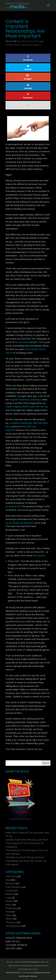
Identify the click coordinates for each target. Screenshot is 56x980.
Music (9, 905)
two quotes (39, 556)
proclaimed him (14, 506)
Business (26, 41)
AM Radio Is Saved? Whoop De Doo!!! (25, 857)
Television (37, 45)
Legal (9, 898)
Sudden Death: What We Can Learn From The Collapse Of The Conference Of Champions (27, 843)
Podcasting (11, 908)
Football (9, 45)
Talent (29, 45)
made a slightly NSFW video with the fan (27, 407)
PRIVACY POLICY (13, 973)
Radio (23, 45)
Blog (20, 41)
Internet (10, 894)
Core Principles (37, 41)
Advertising (11, 876)
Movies (17, 45)
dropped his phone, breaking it (25, 400)
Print (8, 912)
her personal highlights (27, 342)
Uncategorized (13, 926)
